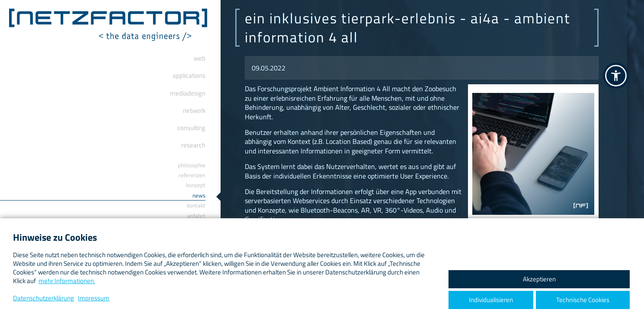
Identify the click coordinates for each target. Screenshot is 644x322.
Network (194, 110)
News (199, 195)
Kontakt (196, 205)
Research (193, 145)
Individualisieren (491, 300)
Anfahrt (196, 216)
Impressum (94, 298)
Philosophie (192, 165)
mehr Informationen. (67, 281)
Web (200, 58)
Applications (189, 75)
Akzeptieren (539, 279)
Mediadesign (188, 93)
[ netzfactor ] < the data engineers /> (108, 25)
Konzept (196, 185)
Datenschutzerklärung (43, 298)
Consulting (191, 128)
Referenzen (192, 175)
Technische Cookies (583, 300)
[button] (616, 76)
